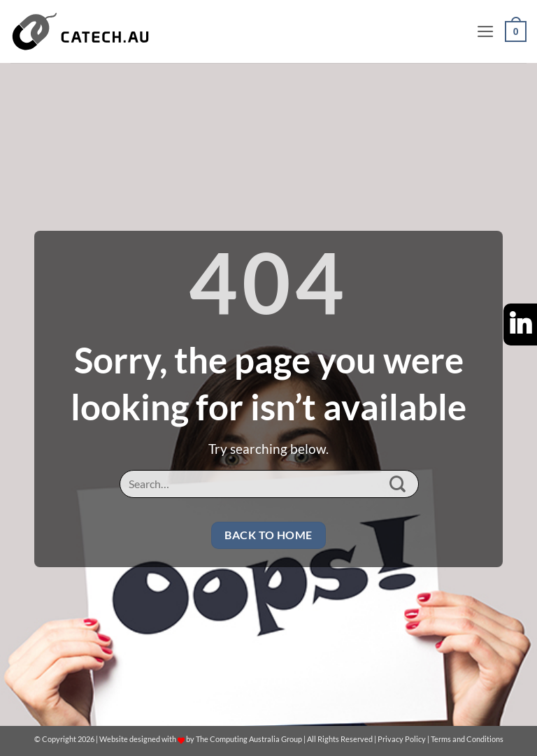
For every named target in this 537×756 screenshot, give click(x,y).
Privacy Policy (402, 739)
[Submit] (398, 484)
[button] (486, 31)
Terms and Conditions (467, 739)
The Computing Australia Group (249, 739)
